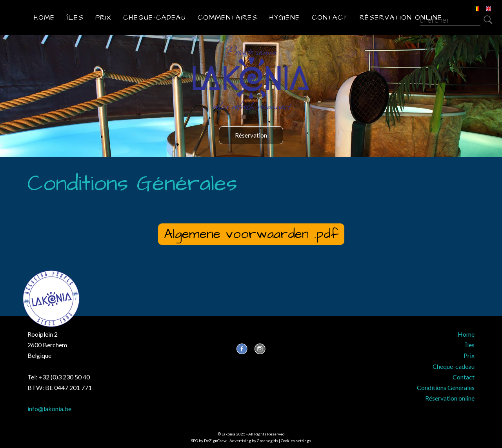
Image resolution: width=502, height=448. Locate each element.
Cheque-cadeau (155, 17)
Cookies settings (296, 441)
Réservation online (401, 17)
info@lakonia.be (49, 409)
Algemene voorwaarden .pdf (251, 234)
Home (44, 17)
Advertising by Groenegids (254, 441)
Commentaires (227, 17)
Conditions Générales (446, 387)
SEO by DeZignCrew (209, 441)
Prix (103, 17)
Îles (75, 17)
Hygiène (285, 17)
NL (471, 4)
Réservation (251, 135)
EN (483, 4)
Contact (330, 17)
